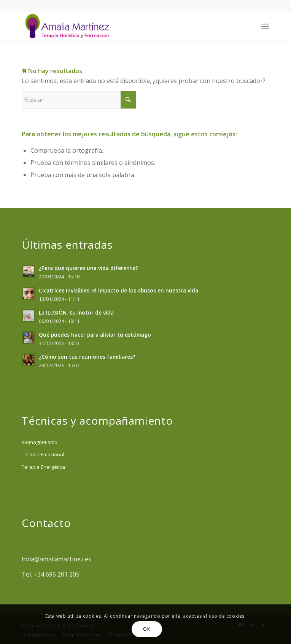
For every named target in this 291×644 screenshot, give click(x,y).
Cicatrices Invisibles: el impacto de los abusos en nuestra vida (118, 290)
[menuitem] (265, 26)
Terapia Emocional (43, 454)
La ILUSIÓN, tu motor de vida (76, 312)
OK (146, 629)
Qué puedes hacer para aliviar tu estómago (95, 335)
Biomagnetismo (40, 442)
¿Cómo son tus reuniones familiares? (87, 357)
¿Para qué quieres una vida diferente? (88, 268)
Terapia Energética (43, 467)
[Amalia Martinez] (121, 26)
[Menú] (265, 26)
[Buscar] (79, 100)
